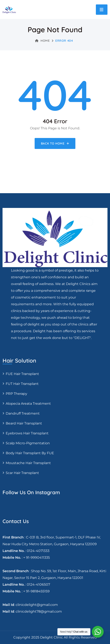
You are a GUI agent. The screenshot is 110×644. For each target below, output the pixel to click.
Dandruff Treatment (23, 413)
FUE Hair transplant (22, 374)
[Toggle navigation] (102, 10)
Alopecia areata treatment (28, 404)
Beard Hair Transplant (24, 423)
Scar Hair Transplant (22, 473)
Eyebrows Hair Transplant (27, 433)
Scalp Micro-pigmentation (28, 443)
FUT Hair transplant (22, 384)
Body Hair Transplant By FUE (30, 453)
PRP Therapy (16, 394)
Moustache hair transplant (28, 463)
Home (42, 41)
